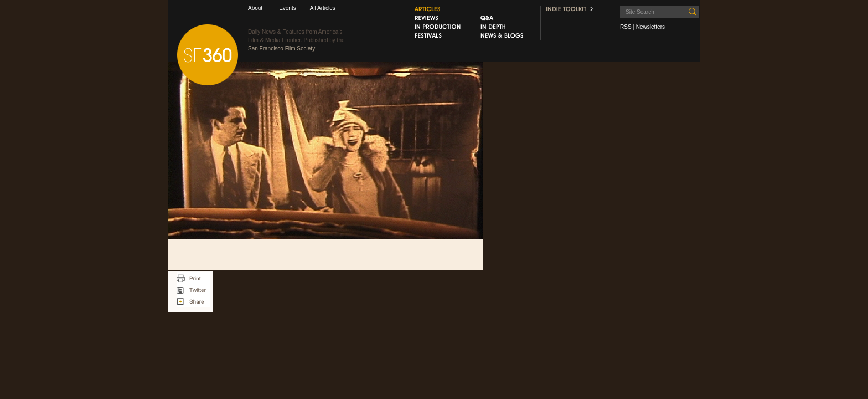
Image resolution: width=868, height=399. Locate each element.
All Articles (323, 8)
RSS (626, 27)
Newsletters (650, 27)
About (255, 8)
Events (288, 8)
